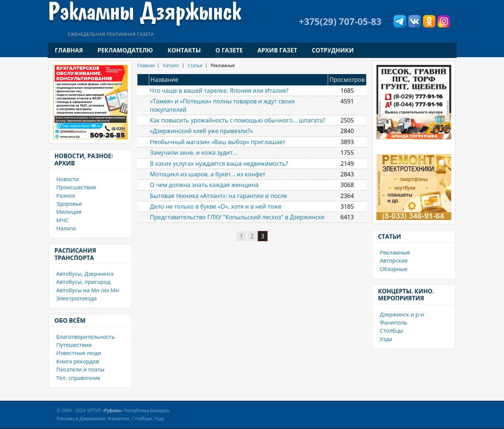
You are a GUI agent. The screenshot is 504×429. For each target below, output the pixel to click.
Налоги (66, 228)
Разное (66, 195)
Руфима (113, 410)
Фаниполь (393, 322)
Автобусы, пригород (83, 282)
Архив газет (277, 50)
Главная (69, 50)
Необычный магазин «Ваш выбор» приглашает (218, 142)
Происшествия (76, 187)
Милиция (69, 212)
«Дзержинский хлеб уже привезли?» (201, 131)
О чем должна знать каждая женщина (204, 185)
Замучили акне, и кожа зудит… (194, 153)
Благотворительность (86, 337)
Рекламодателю (125, 50)
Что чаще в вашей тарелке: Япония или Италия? (219, 91)
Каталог (172, 65)
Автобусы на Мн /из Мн (88, 290)
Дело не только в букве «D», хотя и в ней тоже (216, 206)
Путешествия (74, 345)
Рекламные (395, 252)
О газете (229, 50)
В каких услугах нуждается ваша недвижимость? (219, 164)
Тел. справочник (79, 378)
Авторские (394, 260)
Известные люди (79, 353)
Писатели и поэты (80, 369)
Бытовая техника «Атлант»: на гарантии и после (218, 196)
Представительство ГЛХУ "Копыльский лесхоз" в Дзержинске (237, 217)
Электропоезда (77, 298)
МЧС (62, 220)
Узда (386, 339)
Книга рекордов (78, 361)
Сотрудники (333, 50)
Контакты (184, 50)
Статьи (195, 65)
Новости (68, 179)
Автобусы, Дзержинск (85, 274)
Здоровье (69, 203)
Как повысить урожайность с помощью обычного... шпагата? (238, 120)
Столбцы (391, 330)
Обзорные (393, 269)
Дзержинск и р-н (402, 314)
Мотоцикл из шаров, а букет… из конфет (208, 174)
